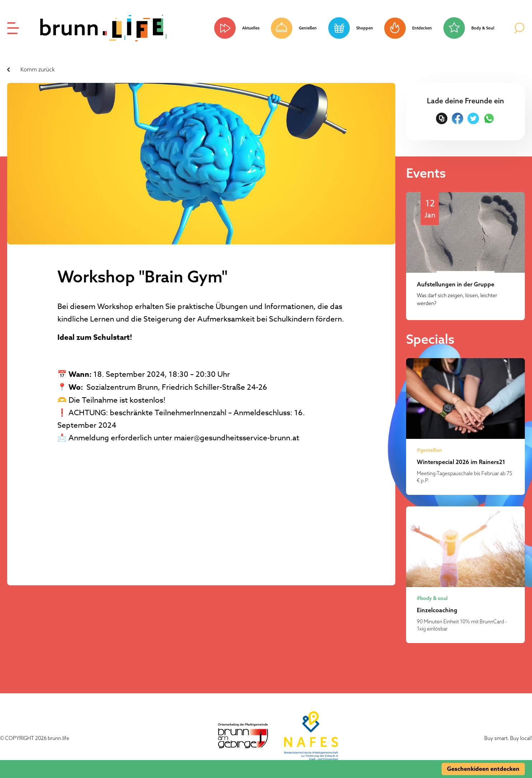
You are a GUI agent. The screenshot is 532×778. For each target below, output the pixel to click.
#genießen (429, 450)
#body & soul (432, 598)
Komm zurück (38, 69)
